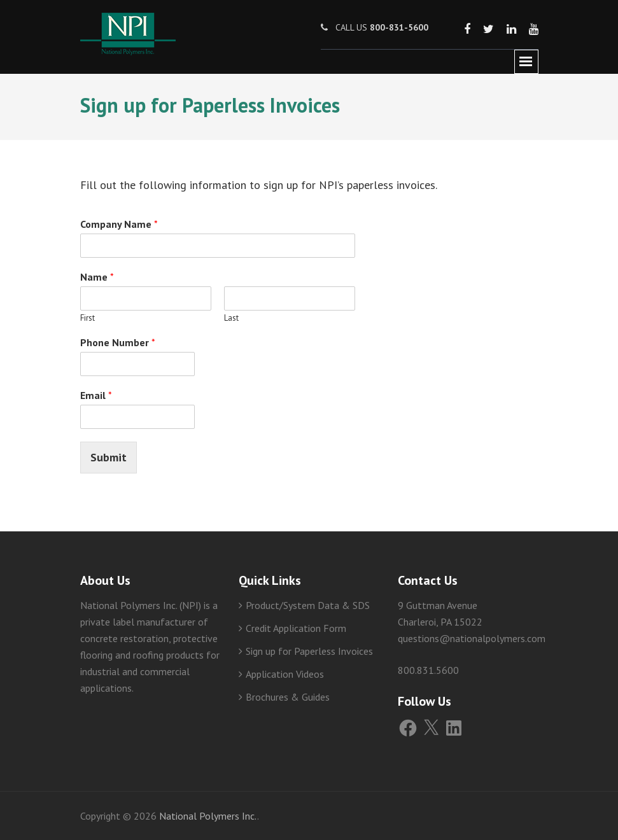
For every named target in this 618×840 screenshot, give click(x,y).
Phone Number (118, 342)
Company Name (119, 224)
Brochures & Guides (288, 697)
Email (96, 395)
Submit (109, 457)
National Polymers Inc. (208, 816)
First (88, 318)
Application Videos (285, 674)
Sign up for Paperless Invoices (309, 651)
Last (231, 318)
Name (97, 277)
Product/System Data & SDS (308, 605)
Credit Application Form (296, 628)
